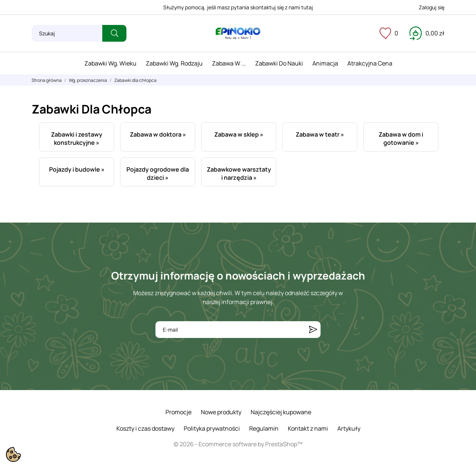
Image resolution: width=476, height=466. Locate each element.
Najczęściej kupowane (281, 412)
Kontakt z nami (308, 428)
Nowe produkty (221, 412)
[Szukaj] (67, 33)
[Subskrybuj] (313, 330)
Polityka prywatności (212, 428)
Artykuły (349, 428)
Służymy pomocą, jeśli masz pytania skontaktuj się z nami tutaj (238, 7)
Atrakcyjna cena (370, 63)
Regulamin (264, 428)
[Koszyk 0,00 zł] (427, 33)
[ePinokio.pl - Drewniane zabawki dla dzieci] (238, 33)
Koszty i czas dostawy (145, 428)
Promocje (178, 412)
